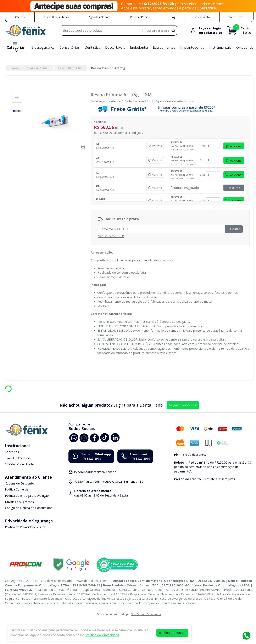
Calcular (234, 229)
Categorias (16, 47)
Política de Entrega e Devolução (27, 496)
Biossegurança (43, 47)
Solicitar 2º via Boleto (20, 464)
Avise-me (234, 188)
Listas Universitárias (57, 17)
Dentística (92, 47)
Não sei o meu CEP (111, 236)
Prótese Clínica (38, 68)
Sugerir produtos (183, 405)
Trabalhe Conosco (18, 458)
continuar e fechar (172, 633)
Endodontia (139, 47)
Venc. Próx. (236, 17)
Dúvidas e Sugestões (19, 502)
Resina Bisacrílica (70, 68)
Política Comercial (17, 490)
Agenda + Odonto (99, 17)
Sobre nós (12, 452)
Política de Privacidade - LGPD (26, 527)
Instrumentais (220, 47)
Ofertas (20, 17)
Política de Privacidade (102, 635)
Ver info (155, 146)
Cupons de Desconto (20, 483)
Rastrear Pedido (140, 17)
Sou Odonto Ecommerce (146, 614)
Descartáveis (115, 47)
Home (14, 68)
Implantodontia (192, 47)
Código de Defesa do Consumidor (28, 508)
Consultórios (70, 47)
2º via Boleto (202, 17)
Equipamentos (164, 47)
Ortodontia (245, 47)
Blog (173, 17)
